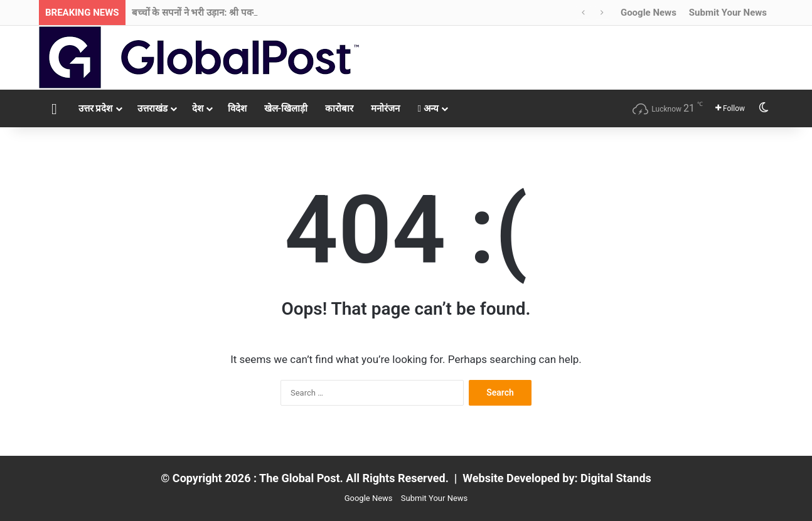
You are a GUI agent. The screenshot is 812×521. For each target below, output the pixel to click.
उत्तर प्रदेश (96, 108)
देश (198, 108)
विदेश (237, 108)
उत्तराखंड (152, 108)
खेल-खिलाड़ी (286, 108)
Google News (649, 13)
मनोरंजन (385, 108)
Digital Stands (616, 478)
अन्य (428, 108)
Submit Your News (728, 13)
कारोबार (339, 108)
